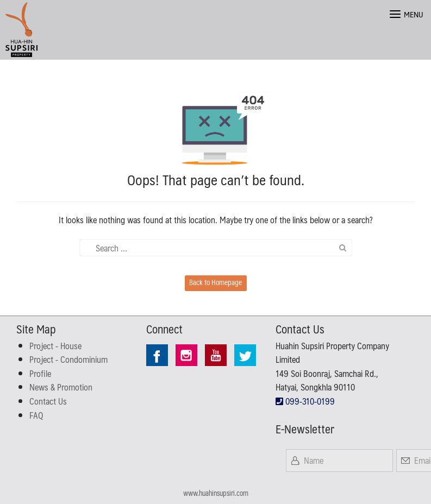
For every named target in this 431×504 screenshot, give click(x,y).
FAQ (36, 415)
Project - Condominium (68, 359)
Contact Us (48, 401)
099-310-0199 (305, 401)
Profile (40, 373)
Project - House (55, 346)
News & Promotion (61, 387)
